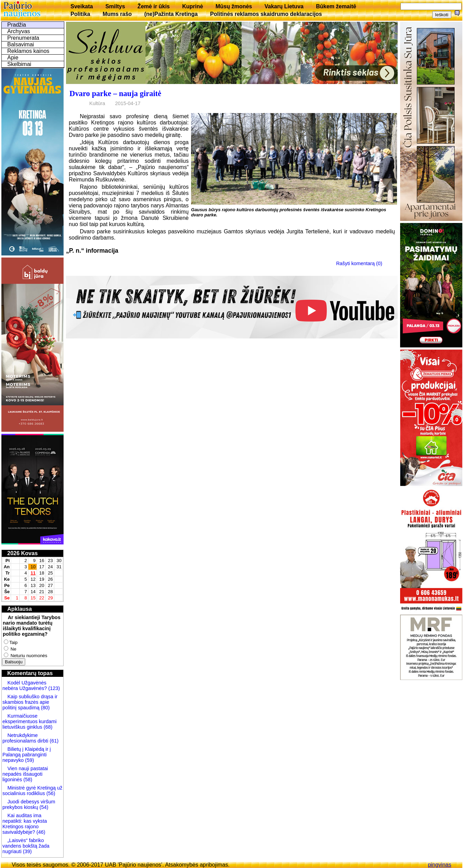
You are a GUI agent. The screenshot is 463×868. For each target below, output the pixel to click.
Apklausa (20, 609)
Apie (13, 58)
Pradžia (17, 25)
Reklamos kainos (28, 51)
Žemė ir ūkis (154, 6)
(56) (50, 793)
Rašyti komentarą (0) (359, 263)
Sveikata (82, 6)
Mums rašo (117, 14)
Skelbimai (19, 64)
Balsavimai (21, 44)
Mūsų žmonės (234, 6)
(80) (45, 708)
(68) (47, 727)
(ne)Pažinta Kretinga (171, 14)
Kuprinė (192, 6)
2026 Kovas (22, 553)
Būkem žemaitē (336, 6)
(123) (54, 688)
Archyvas (19, 31)
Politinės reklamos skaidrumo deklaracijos (266, 14)
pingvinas (440, 865)
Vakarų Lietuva (284, 6)
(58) (27, 780)
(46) (40, 832)
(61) (54, 741)
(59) (29, 760)
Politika (80, 14)
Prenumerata (23, 38)
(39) (27, 851)
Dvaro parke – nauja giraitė (115, 94)
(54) (43, 807)
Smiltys (115, 6)
